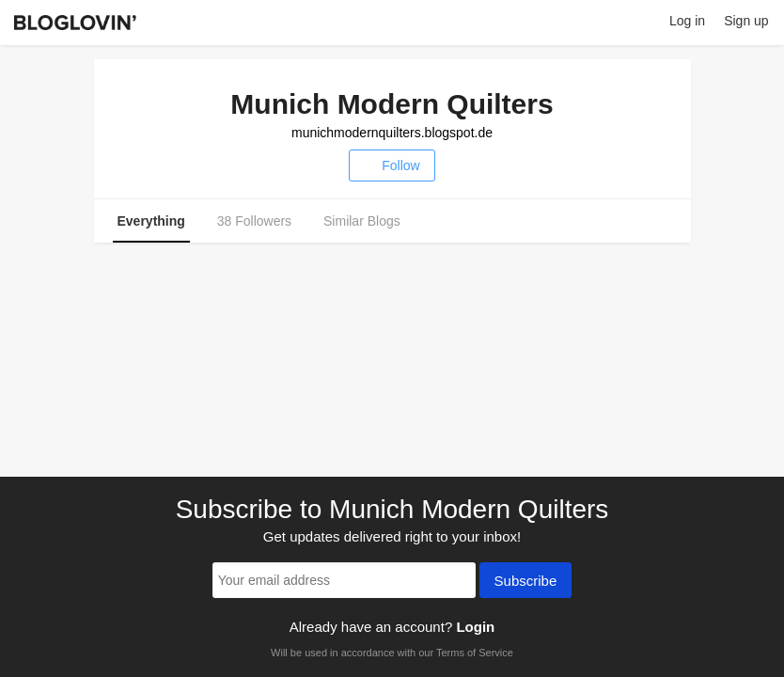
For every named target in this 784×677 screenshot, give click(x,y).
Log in (687, 21)
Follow (392, 165)
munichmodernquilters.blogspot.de (392, 133)
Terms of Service (475, 653)
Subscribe (526, 582)
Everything (151, 221)
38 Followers (254, 221)
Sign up (746, 21)
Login (475, 627)
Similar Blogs (362, 221)
